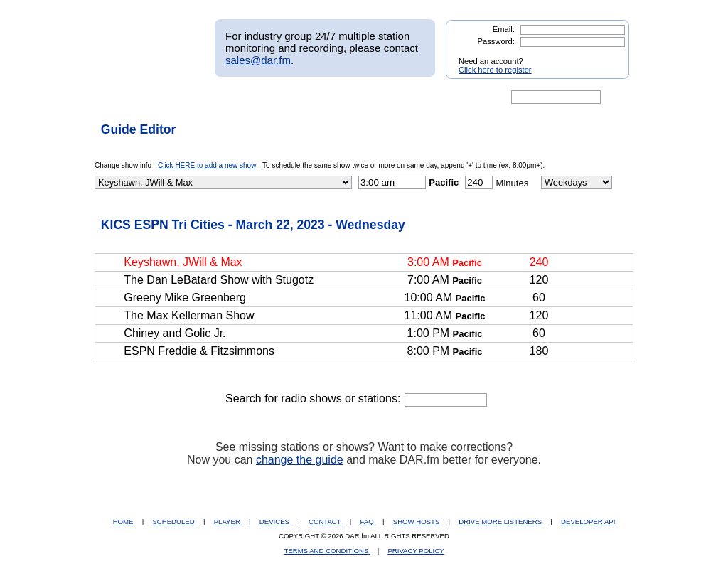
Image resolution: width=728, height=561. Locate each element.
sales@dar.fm (258, 60)
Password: (496, 41)
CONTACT (326, 522)
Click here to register (495, 70)
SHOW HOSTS (417, 522)
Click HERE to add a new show (207, 165)
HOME (124, 522)
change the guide (300, 460)
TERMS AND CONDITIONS (328, 551)
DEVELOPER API (588, 522)
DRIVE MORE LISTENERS (501, 522)
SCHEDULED (174, 522)
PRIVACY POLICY (416, 551)
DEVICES (275, 522)
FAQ (368, 522)
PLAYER (228, 522)
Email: (504, 29)
